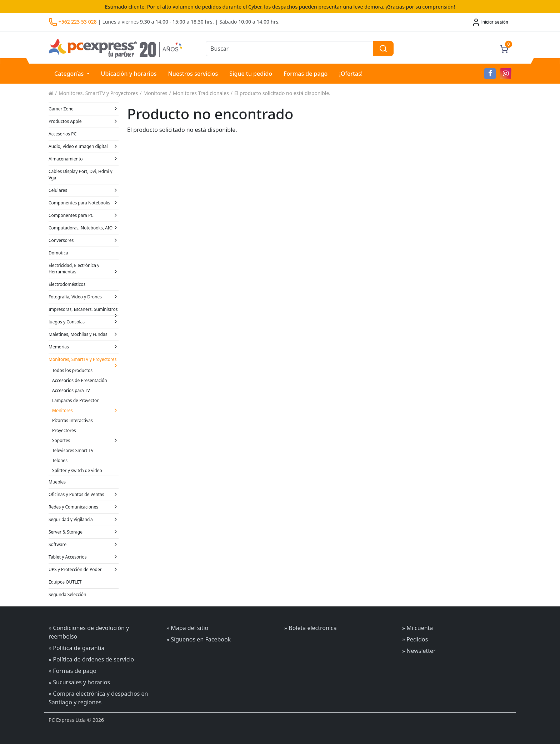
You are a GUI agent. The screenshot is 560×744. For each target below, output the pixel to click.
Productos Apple (84, 121)
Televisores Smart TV (73, 450)
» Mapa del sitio (187, 628)
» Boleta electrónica (311, 628)
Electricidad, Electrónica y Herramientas (84, 269)
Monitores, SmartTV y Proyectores (98, 93)
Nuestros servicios (193, 74)
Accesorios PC (62, 134)
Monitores (156, 93)
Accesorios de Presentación (80, 380)
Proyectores (64, 430)
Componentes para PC (84, 215)
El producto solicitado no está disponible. (282, 93)
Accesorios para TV (71, 390)
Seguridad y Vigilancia (84, 519)
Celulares (84, 190)
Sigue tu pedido (251, 74)
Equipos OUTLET (65, 582)
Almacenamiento (84, 159)
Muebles (57, 482)
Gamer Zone (84, 109)
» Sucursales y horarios (79, 682)
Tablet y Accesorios (84, 557)
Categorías (70, 74)
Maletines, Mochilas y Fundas (84, 334)
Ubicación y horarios (129, 74)
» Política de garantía (77, 648)
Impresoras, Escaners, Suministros (84, 311)
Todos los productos (72, 370)
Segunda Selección (67, 594)
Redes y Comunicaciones (84, 507)
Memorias (84, 347)
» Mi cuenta (417, 628)
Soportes (85, 440)
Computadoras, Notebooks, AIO (84, 228)
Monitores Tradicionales (201, 93)
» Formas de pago (72, 671)
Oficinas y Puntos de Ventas (84, 494)
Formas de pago (306, 74)
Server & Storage (84, 532)
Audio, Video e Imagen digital (84, 146)
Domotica (58, 253)
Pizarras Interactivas (72, 420)
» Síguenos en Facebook (199, 639)
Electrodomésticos (67, 284)
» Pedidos (415, 639)
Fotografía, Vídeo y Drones (84, 297)
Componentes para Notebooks (84, 203)
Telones (60, 460)
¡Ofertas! (351, 74)
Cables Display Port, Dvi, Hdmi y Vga (81, 175)
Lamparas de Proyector (75, 400)
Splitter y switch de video (77, 470)
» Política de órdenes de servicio (91, 659)
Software (84, 544)
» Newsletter (419, 651)
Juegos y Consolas (84, 322)
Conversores (84, 240)
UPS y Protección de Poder (84, 569)
